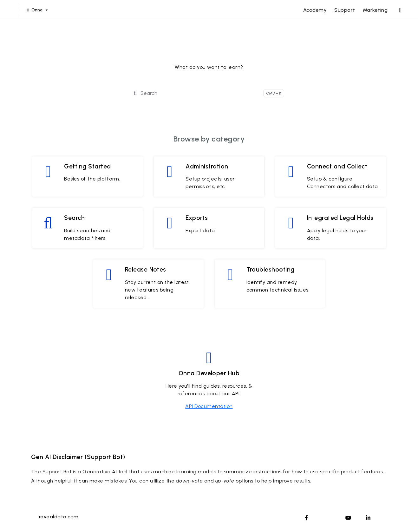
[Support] (345, 10)
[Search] (209, 93)
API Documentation (209, 406)
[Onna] (37, 10)
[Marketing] (375, 10)
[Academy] (315, 10)
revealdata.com (59, 517)
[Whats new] (400, 10)
